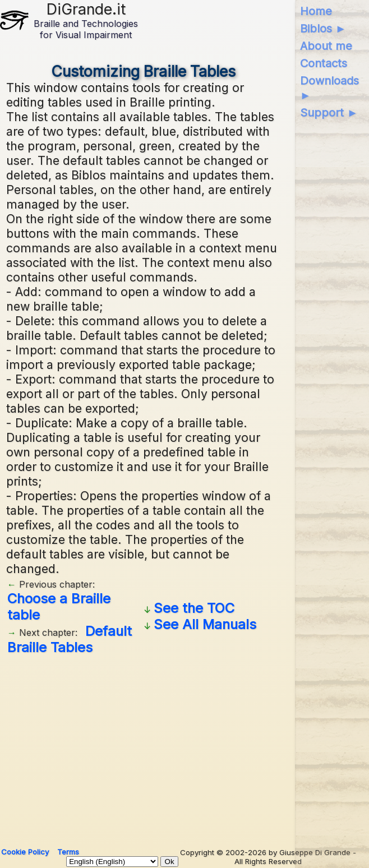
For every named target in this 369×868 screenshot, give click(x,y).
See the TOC (194, 608)
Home (316, 11)
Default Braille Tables (70, 639)
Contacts (324, 63)
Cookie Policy (25, 852)
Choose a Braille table (59, 607)
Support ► (329, 113)
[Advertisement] (143, 747)
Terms (68, 852)
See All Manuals (205, 624)
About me (326, 46)
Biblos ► (323, 29)
